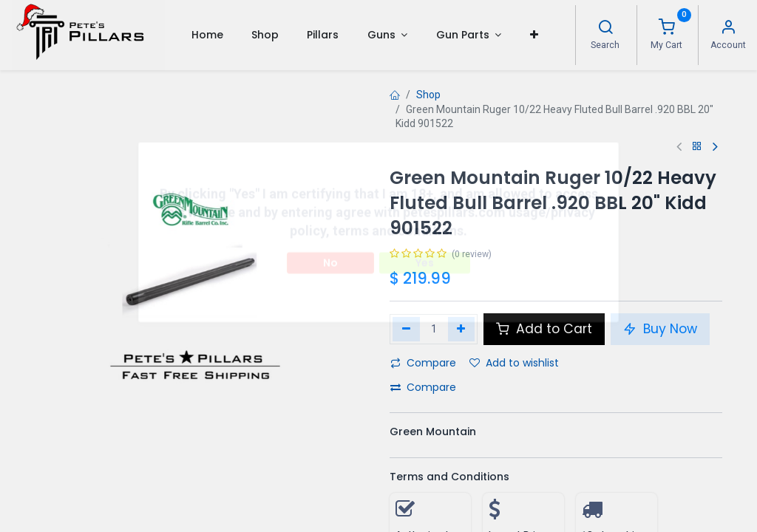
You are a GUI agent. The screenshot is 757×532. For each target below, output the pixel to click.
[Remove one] (406, 329)
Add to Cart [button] (544, 329)
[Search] (605, 29)
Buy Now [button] (660, 329)
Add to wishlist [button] (514, 363)
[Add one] (462, 329)
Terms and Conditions (449, 477)
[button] (533, 35)
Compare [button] (423, 363)
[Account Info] (728, 29)
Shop (428, 95)
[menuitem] (207, 35)
